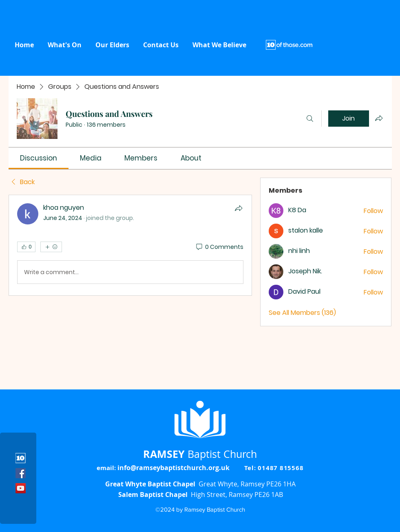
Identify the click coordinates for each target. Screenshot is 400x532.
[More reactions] (51, 247)
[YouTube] (21, 488)
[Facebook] (21, 473)
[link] (39, 158)
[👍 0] (26, 247)
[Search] (310, 119)
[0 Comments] (219, 247)
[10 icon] (21, 458)
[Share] (239, 208)
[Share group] (379, 118)
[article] (130, 245)
